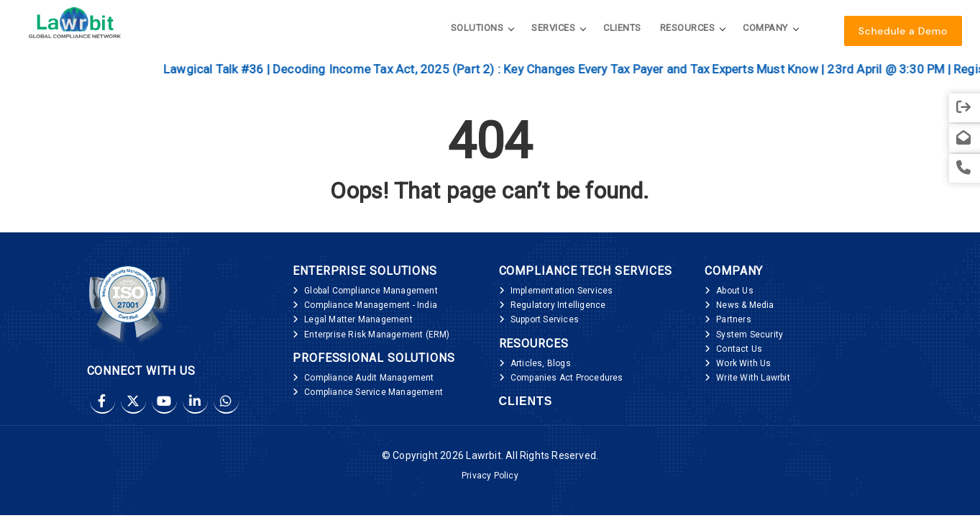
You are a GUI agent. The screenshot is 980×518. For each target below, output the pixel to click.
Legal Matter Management (358, 319)
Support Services (545, 319)
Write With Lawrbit (753, 378)
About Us (735, 291)
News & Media (745, 305)
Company (765, 28)
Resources (688, 28)
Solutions (477, 28)
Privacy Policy (490, 476)
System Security (750, 335)
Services (553, 28)
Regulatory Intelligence (558, 305)
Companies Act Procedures (567, 378)
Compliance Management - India (371, 305)
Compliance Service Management (374, 392)
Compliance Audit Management (369, 378)
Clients (622, 28)
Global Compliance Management (371, 291)
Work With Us (743, 363)
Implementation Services (562, 291)
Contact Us (739, 349)
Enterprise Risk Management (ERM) (377, 335)
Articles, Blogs (541, 363)
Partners (734, 319)
